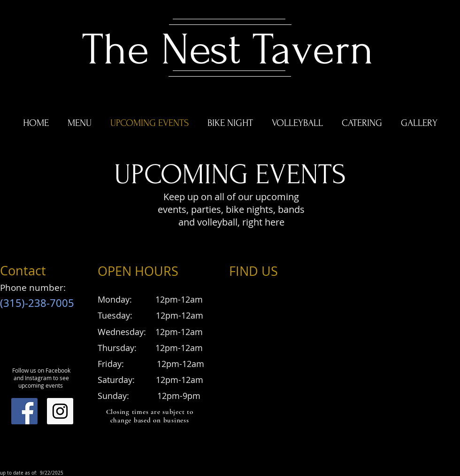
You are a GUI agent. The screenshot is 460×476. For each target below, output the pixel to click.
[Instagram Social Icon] (60, 411)
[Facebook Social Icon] (24, 411)
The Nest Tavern (228, 50)
